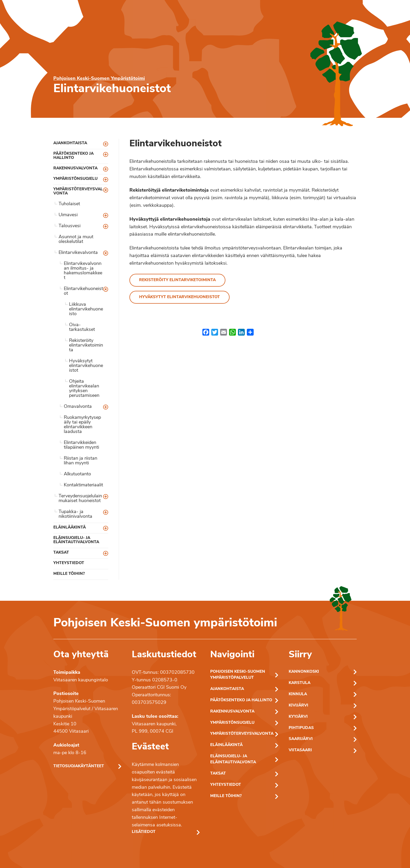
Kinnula (298, 694)
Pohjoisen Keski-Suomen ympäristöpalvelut (238, 675)
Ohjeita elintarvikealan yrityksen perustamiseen (84, 389)
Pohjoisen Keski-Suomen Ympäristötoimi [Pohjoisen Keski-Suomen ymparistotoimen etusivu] (99, 79)
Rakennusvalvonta (75, 168)
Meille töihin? (69, 574)
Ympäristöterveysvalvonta (78, 191)
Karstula (300, 683)
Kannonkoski (304, 672)
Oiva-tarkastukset (82, 327)
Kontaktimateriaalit (83, 485)
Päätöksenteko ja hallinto (73, 156)
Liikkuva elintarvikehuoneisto (86, 309)
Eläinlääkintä (70, 528)
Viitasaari (300, 750)
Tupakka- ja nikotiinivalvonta (75, 514)
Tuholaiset (69, 204)
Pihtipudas (301, 728)
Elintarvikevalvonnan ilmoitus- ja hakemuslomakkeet (83, 271)
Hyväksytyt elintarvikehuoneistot (86, 366)
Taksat (61, 553)
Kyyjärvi (298, 717)
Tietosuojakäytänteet (79, 766)
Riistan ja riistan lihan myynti (81, 461)
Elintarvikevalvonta (78, 253)
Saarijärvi (301, 739)
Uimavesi (68, 215)
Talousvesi (70, 226)
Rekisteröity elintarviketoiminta (86, 345)
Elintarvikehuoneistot (83, 291)
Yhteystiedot (69, 563)
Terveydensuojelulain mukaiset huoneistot (80, 499)
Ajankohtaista (70, 143)
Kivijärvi (298, 706)
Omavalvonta (78, 407)
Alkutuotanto (77, 474)
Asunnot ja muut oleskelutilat (76, 239)
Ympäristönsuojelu (75, 179)
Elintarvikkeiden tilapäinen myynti (81, 445)
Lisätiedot (144, 832)
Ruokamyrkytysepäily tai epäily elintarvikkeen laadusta (82, 425)
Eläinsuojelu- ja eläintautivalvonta (76, 540)
